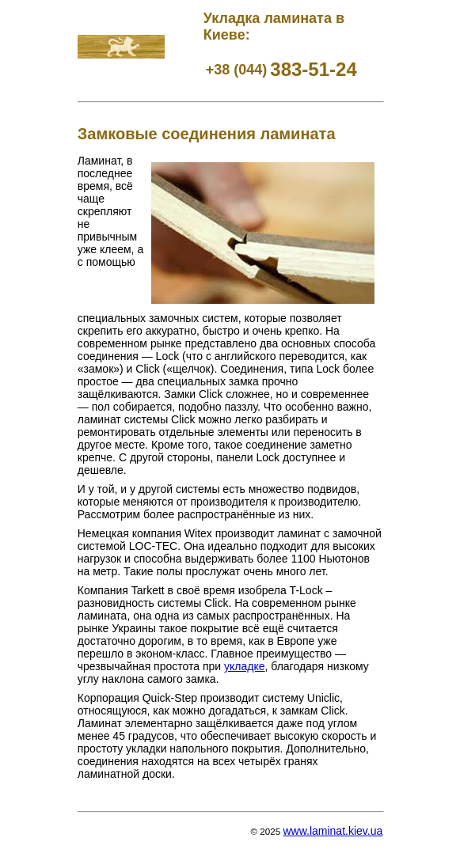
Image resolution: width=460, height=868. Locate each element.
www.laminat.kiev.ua (333, 831)
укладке (244, 666)
